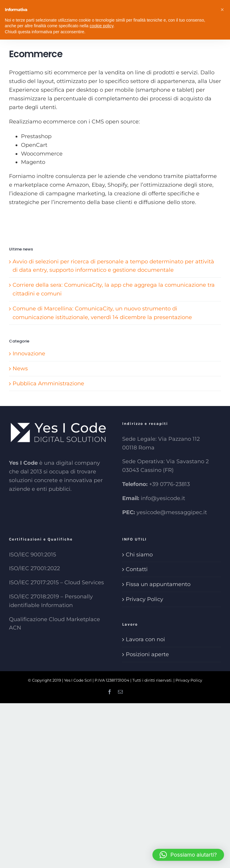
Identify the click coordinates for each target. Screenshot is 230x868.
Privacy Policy (144, 599)
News (20, 369)
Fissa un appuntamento (158, 584)
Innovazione (29, 354)
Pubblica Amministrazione (48, 384)
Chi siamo (139, 555)
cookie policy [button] (101, 26)
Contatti (137, 569)
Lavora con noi (145, 639)
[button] (188, 855)
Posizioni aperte (147, 654)
